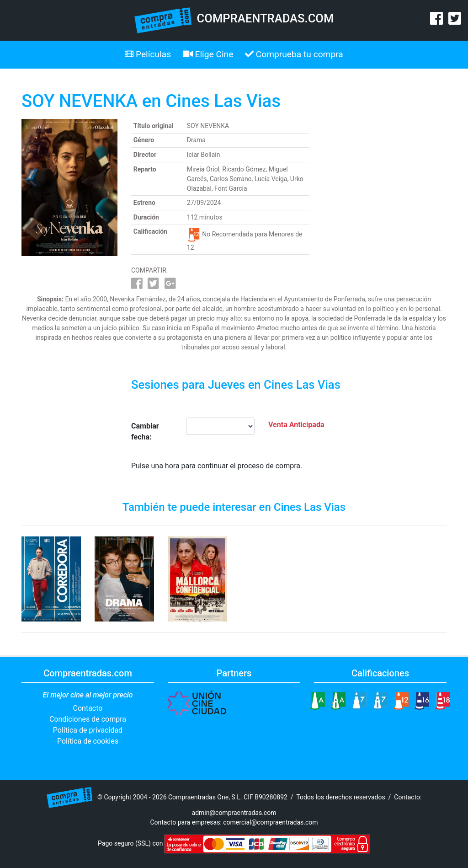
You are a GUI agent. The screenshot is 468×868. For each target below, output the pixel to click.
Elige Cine (208, 54)
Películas (148, 54)
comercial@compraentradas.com (270, 822)
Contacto (88, 708)
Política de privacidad (88, 730)
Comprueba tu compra (294, 54)
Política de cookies (88, 741)
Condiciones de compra (88, 719)
